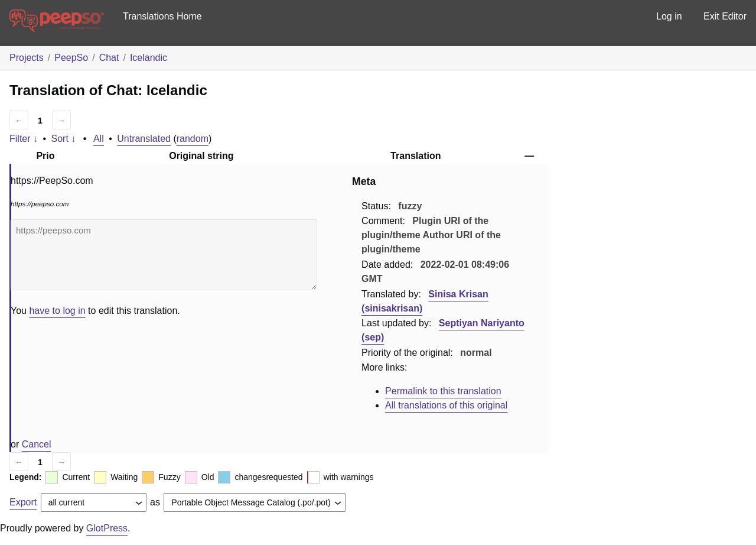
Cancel (37, 444)
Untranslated (144, 139)
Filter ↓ (24, 139)
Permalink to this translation (443, 391)
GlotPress (107, 528)
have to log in (57, 311)
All (99, 139)
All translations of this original (446, 405)
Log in (669, 16)
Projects (27, 58)
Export (23, 502)
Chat (109, 58)
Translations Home (162, 16)
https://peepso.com (164, 255)
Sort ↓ (64, 139)
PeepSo (71, 58)
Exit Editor (725, 16)
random (193, 139)
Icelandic (149, 58)
